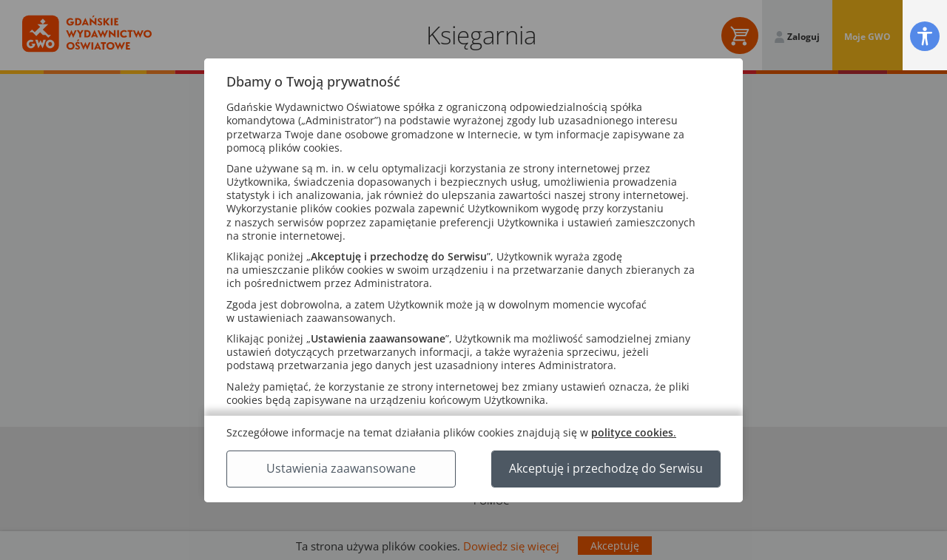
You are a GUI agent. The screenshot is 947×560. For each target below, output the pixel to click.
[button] (925, 36)
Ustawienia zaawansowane (341, 468)
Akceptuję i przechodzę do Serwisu (606, 468)
